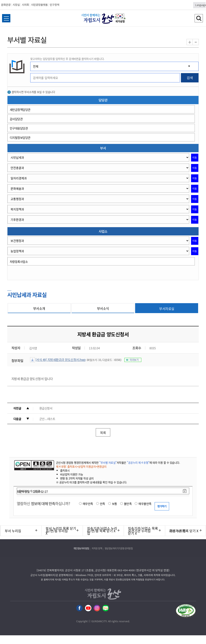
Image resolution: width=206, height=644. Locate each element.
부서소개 (39, 308)
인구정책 (55, 5)
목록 (103, 433)
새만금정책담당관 (20, 110)
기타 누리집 (178, 531)
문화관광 (6, 5)
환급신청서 (46, 408)
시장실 (16, 5)
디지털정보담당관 (20, 137)
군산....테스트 (47, 419)
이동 (195, 158)
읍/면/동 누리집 (57, 531)
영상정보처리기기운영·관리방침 (119, 548)
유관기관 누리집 (139, 531)
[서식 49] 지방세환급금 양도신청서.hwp (61, 360)
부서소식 (103, 308)
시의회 (25, 5)
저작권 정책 (97, 548)
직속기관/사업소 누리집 (102, 531)
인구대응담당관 (19, 128)
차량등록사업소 (19, 262)
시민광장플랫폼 (39, 5)
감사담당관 (16, 119)
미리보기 (134, 360)
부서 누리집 (13, 531)
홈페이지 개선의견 (29, 491)
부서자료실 (167, 309)
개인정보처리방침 (81, 548)
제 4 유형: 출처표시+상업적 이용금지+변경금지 (81, 466)
